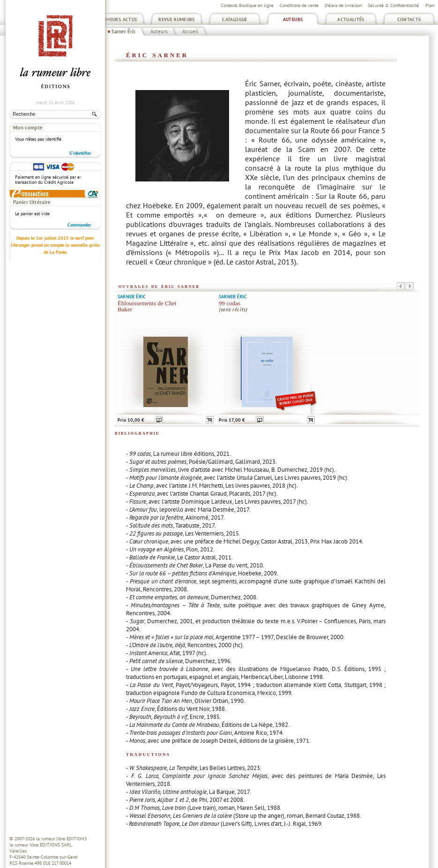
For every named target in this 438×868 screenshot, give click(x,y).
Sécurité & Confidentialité (393, 5)
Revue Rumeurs (177, 19)
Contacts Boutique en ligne (247, 5)
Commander (79, 165)
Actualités (351, 19)
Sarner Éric (124, 31)
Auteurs (293, 19)
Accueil (190, 31)
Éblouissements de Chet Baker (147, 306)
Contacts (409, 19)
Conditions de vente (299, 5)
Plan (430, 5)
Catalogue (234, 19)
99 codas (230, 303)
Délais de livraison (343, 5)
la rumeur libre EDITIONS (61, 839)
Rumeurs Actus (119, 19)
